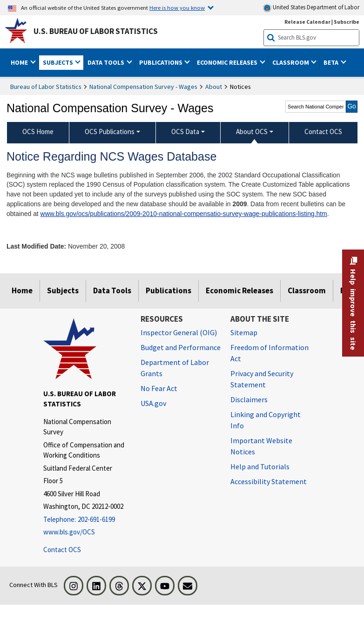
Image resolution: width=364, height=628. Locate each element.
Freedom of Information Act (270, 353)
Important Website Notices (261, 446)
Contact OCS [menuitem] (323, 132)
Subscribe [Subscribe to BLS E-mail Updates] (347, 22)
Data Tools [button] (107, 62)
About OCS (252, 132)
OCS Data (185, 132)
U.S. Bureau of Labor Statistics (96, 31)
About (214, 87)
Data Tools (112, 290)
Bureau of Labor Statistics (46, 87)
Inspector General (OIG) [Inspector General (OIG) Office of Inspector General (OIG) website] (179, 332)
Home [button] (20, 62)
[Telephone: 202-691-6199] (85, 520)
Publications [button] (162, 62)
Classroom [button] (291, 62)
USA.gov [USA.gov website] (153, 403)
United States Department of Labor (311, 8)
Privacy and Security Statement (262, 379)
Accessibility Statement (269, 481)
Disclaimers (249, 399)
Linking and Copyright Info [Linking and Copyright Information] (266, 420)
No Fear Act (159, 388)
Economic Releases (239, 290)
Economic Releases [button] (228, 62)
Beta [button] (332, 62)
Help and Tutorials (260, 466)
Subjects (63, 290)
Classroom (307, 290)
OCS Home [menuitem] (38, 132)
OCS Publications (110, 132)
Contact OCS (62, 550)
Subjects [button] (59, 62)
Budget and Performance (181, 347)
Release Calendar (307, 22)
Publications (169, 290)
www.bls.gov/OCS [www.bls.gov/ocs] (69, 532)
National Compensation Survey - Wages (143, 87)
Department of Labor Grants (175, 368)
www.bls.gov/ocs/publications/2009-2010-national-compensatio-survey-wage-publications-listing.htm (184, 214)
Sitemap (244, 332)
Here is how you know (177, 7)
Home (22, 290)
